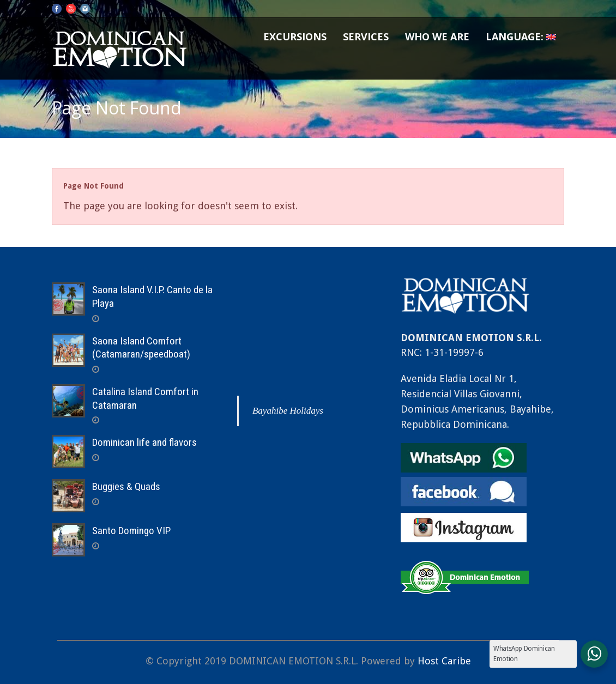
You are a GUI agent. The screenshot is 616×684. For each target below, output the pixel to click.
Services (366, 37)
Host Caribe (444, 661)
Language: (521, 37)
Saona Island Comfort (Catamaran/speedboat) (141, 348)
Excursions (295, 37)
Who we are (437, 37)
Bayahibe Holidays (288, 411)
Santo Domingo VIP (131, 531)
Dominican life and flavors (144, 442)
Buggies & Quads (126, 486)
